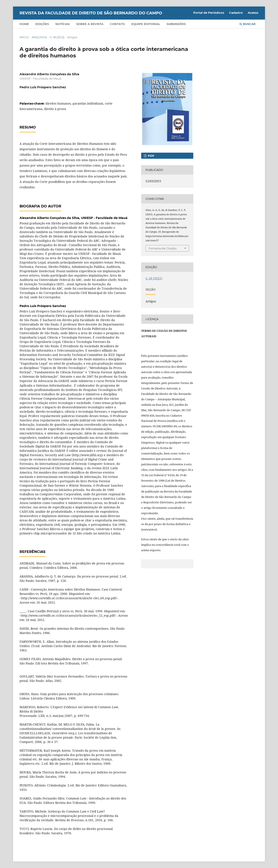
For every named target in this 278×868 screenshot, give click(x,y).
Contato (117, 24)
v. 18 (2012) (57, 37)
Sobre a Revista (90, 24)
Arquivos (39, 37)
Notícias (63, 24)
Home (24, 24)
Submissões (176, 24)
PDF (151, 156)
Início (24, 37)
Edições (42, 24)
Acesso (253, 13)
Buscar (248, 24)
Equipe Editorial (146, 24)
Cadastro (236, 13)
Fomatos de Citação (163, 248)
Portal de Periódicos (209, 13)
